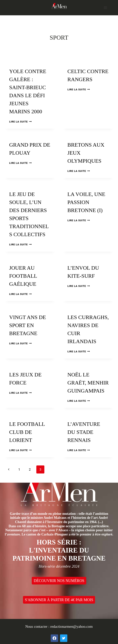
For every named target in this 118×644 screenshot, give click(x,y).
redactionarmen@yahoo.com (72, 626)
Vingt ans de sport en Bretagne (28, 325)
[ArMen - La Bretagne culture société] (59, 6)
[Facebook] (54, 638)
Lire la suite (20, 122)
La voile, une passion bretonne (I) (86, 202)
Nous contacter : (38, 626)
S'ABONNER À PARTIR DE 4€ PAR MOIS (59, 600)
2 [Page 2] (30, 469)
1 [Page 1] (19, 469)
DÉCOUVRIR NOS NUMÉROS (59, 581)
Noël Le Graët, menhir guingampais (88, 383)
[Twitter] (64, 638)
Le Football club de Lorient (27, 432)
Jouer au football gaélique (23, 276)
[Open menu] (105, 8)
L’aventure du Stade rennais (84, 432)
